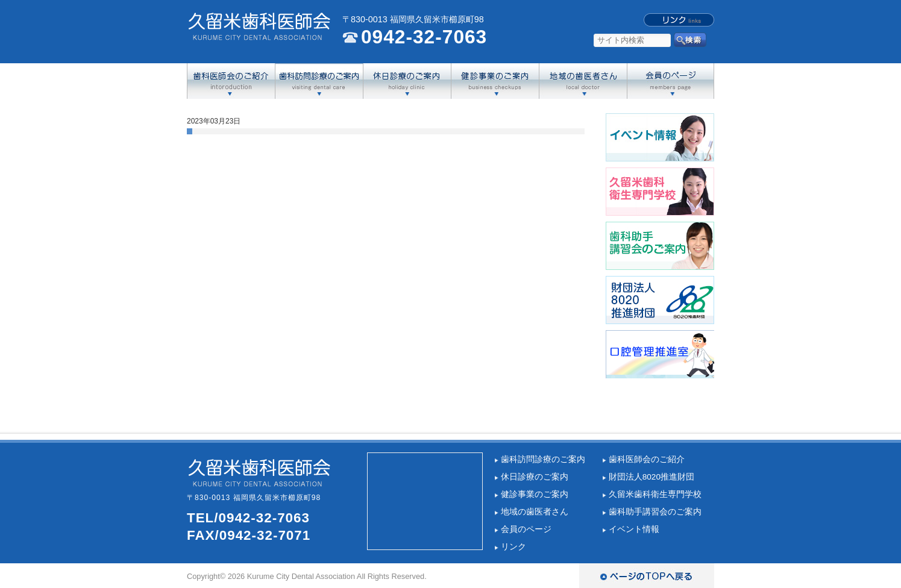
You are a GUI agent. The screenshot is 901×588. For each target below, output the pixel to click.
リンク (513, 547)
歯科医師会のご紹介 (647, 459)
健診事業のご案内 (535, 494)
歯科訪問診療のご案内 (543, 459)
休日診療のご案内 (535, 477)
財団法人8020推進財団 (651, 477)
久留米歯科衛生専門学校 (655, 494)
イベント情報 (634, 529)
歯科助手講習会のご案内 (655, 512)
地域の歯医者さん (535, 512)
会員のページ (526, 529)
